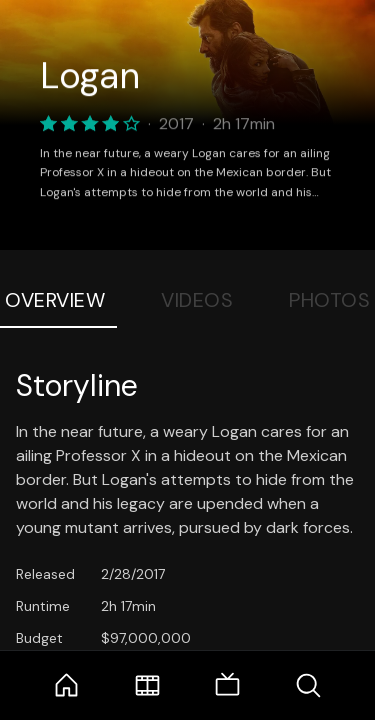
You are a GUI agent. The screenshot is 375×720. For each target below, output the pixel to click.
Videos (197, 300)
